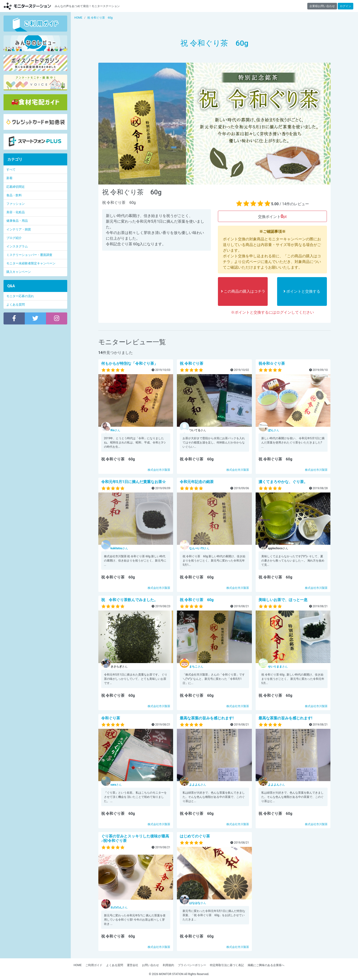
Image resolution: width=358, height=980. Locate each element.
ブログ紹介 (14, 238)
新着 (9, 178)
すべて (11, 170)
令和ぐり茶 (111, 718)
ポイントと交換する (302, 291)
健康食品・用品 (17, 221)
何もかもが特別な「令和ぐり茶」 (129, 363)
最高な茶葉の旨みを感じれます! (207, 718)
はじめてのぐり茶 (195, 836)
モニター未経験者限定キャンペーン (31, 263)
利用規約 (168, 965)
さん (116, 430)
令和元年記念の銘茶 (197, 482)
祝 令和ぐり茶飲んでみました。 (129, 600)
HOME (78, 965)
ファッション (16, 204)
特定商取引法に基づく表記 (227, 965)
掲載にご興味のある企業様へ (266, 965)
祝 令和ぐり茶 (191, 363)
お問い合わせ (150, 965)
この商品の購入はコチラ (243, 291)
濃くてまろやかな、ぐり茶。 (283, 482)
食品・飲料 (14, 195)
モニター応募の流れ (20, 296)
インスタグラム (17, 246)
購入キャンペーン (19, 272)
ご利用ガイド (94, 965)
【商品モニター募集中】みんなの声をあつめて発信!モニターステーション (27, 6)
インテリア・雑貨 (19, 229)
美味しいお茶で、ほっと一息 (283, 600)
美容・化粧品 (16, 212)
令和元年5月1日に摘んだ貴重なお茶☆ (133, 482)
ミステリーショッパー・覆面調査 (29, 255)
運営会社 (133, 965)
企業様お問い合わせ (322, 6)
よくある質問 (16, 305)
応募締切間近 (16, 187)
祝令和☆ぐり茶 (272, 363)
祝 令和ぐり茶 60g (197, 600)
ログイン (346, 6)
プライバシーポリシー (192, 965)
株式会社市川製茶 (159, 470)
